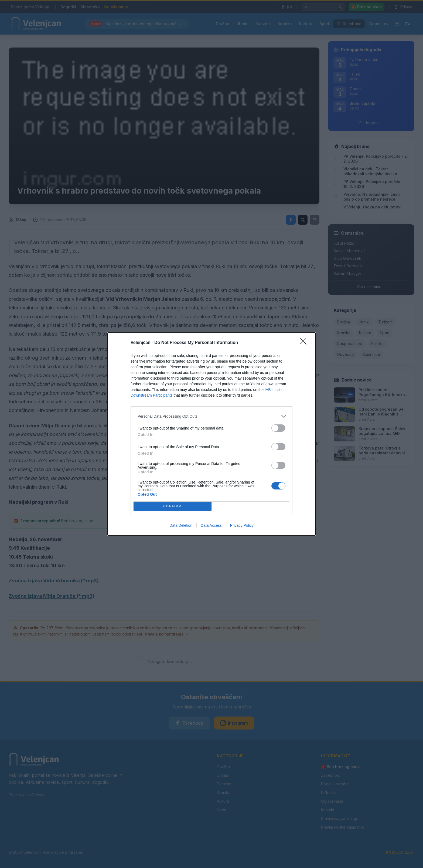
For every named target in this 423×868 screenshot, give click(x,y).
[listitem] (211, 416)
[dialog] (211, 434)
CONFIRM (173, 506)
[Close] (305, 343)
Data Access (211, 525)
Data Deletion (181, 525)
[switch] (278, 428)
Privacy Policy (242, 525)
